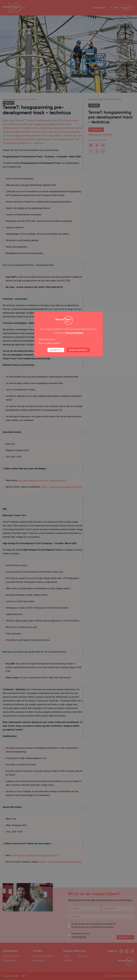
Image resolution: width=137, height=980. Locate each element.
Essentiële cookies (68, 339)
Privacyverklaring (74, 333)
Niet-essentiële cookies (68, 343)
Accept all (56, 350)
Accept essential (78, 350)
